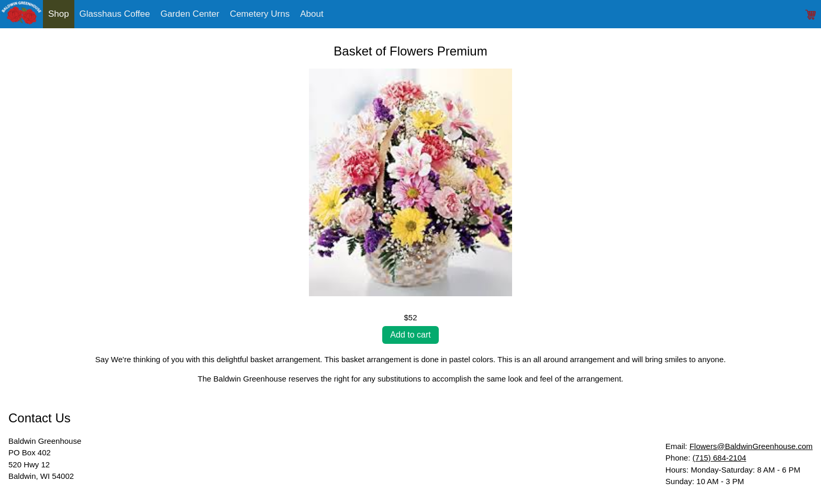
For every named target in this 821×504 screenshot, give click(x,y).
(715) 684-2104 (720, 458)
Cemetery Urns (260, 14)
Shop (59, 14)
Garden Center (190, 14)
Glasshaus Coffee (115, 14)
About (312, 14)
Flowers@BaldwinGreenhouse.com (751, 446)
